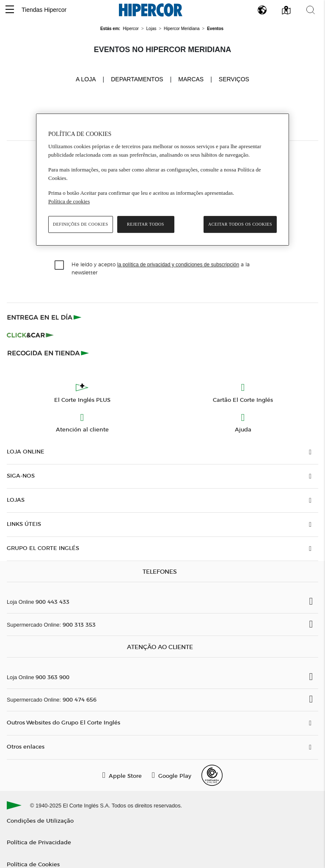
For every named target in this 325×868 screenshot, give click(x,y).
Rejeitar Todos (146, 224)
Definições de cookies (81, 224)
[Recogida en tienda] (48, 353)
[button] (10, 10)
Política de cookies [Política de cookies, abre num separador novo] (69, 201)
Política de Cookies (33, 864)
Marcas (191, 79)
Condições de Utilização (40, 820)
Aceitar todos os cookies (240, 224)
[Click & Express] (45, 317)
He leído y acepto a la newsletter (161, 268)
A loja (86, 79)
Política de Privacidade (39, 842)
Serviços (234, 79)
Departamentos (137, 79)
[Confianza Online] (212, 775)
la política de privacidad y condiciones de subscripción (178, 265)
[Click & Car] (30, 335)
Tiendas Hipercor (44, 10)
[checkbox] (60, 265)
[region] (162, 180)
